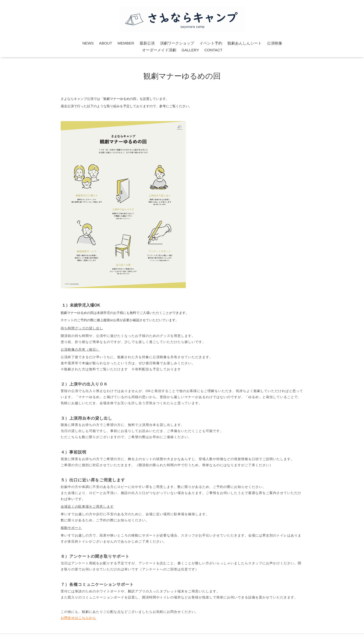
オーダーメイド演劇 (159, 50)
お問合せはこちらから (78, 618)
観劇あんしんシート (245, 43)
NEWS (88, 43)
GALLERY (190, 50)
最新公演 (147, 43)
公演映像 (275, 43)
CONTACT (213, 50)
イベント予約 (211, 43)
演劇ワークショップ (177, 43)
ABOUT (106, 43)
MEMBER (126, 43)
